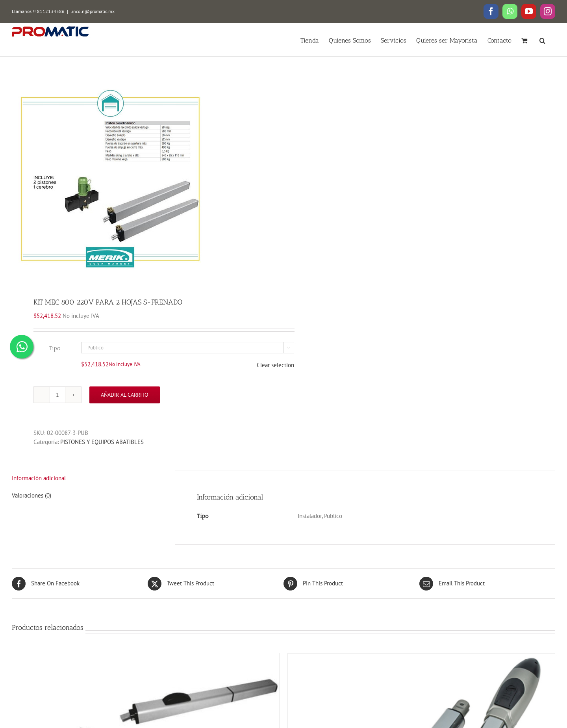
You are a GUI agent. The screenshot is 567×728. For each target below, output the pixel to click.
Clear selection (275, 365)
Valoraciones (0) (31, 495)
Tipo (55, 348)
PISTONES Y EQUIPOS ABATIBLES (102, 442)
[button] (542, 40)
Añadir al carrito (125, 395)
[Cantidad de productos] (57, 395)
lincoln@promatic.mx (93, 11)
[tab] (82, 479)
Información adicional (39, 478)
